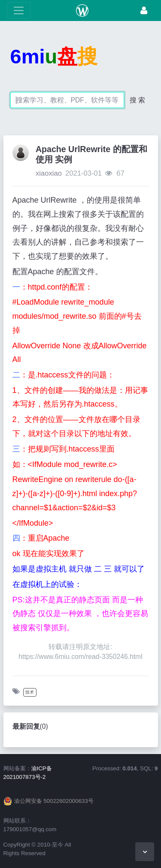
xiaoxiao (49, 173)
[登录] (144, 10)
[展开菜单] (19, 10)
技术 (30, 692)
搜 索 (137, 100)
